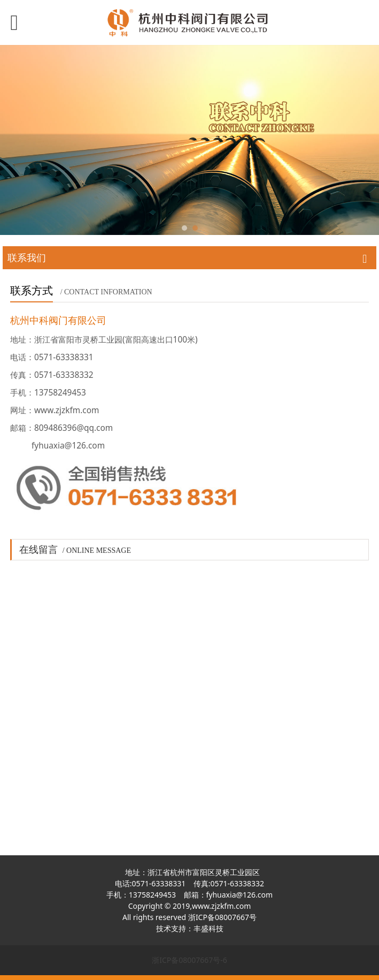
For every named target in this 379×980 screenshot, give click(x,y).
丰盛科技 (208, 928)
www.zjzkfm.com (221, 906)
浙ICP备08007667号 (222, 917)
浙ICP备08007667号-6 (189, 960)
